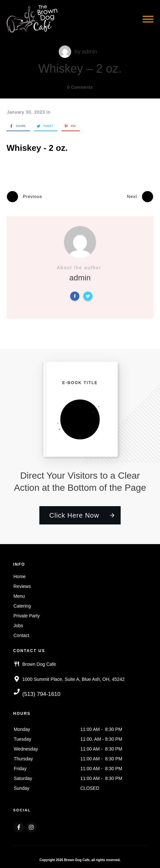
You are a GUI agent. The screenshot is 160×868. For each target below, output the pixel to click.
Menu (19, 595)
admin (90, 52)
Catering (22, 605)
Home (20, 575)
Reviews (22, 585)
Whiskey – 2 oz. (80, 69)
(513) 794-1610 (41, 693)
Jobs (18, 624)
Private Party (27, 614)
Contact (21, 634)
